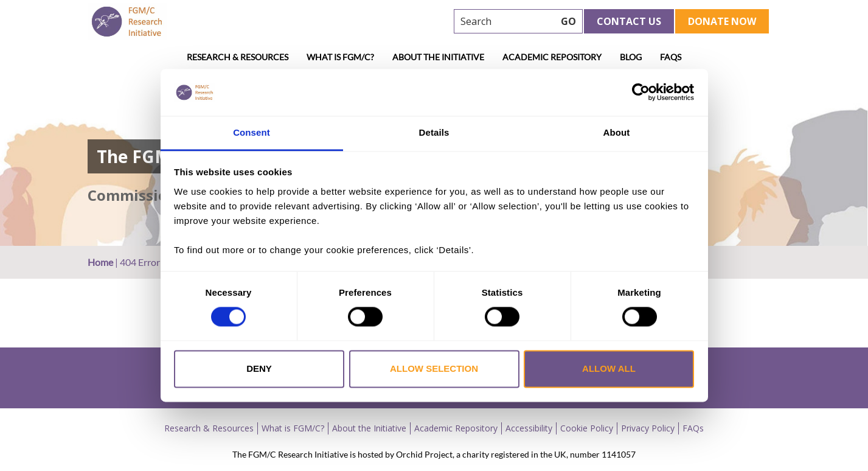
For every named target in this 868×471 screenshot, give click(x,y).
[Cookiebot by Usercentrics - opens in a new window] (641, 92)
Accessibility (529, 428)
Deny (259, 368)
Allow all (609, 368)
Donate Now (722, 21)
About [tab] (617, 132)
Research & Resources (238, 57)
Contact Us (629, 21)
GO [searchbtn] (568, 21)
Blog (631, 57)
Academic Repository (552, 57)
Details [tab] (434, 132)
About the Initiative (438, 57)
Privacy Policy (648, 428)
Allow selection (434, 368)
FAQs (671, 57)
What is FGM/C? (340, 57)
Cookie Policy (587, 428)
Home (100, 262)
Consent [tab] (252, 132)
